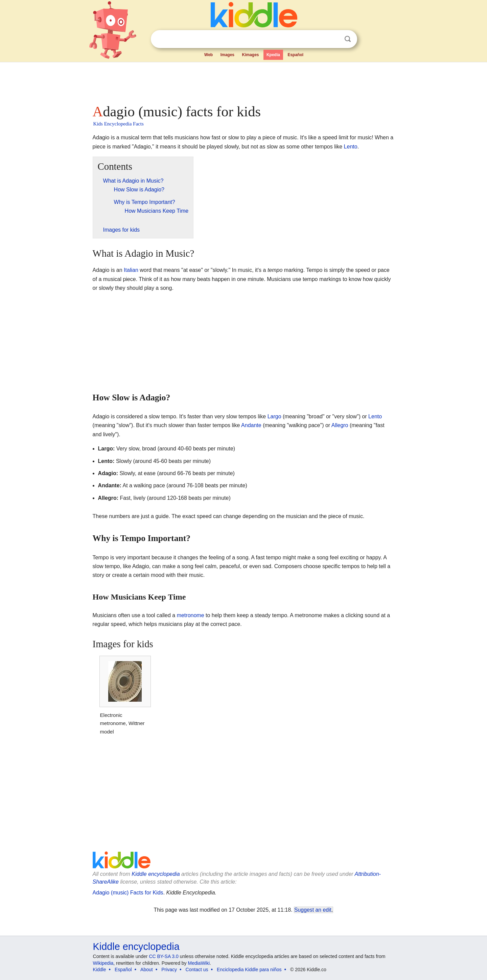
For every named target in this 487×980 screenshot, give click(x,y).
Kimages (250, 55)
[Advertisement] (243, 81)
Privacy (169, 970)
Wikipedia (103, 963)
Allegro (340, 425)
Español (295, 55)
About (147, 970)
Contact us (197, 970)
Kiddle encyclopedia (156, 874)
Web (208, 55)
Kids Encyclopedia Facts (119, 124)
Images (227, 55)
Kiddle (100, 970)
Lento (351, 147)
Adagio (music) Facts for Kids (128, 893)
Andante (251, 425)
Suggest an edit (313, 910)
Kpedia (273, 55)
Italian (131, 270)
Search (348, 39)
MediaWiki (199, 963)
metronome (191, 615)
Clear (334, 39)
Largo (274, 416)
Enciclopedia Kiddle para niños (249, 970)
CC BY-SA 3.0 (164, 956)
